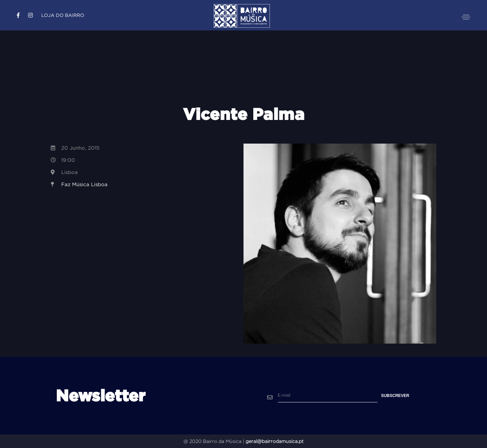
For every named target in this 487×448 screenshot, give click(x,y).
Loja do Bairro (63, 15)
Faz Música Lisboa (84, 184)
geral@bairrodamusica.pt (275, 441)
